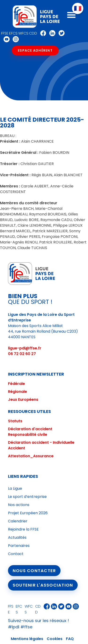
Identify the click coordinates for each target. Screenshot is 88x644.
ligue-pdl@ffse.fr (25, 348)
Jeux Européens (23, 399)
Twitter (60, 33)
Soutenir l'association (43, 585)
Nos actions (19, 505)
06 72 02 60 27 (22, 354)
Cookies (55, 639)
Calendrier (18, 521)
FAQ (70, 639)
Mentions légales (27, 639)
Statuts (15, 421)
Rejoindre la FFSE (23, 529)
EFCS (13, 33)
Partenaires (19, 546)
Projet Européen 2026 (28, 513)
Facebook (42, 33)
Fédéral (15, 384)
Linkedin (51, 33)
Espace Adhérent (35, 50)
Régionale (17, 392)
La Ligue (15, 488)
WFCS (23, 33)
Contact (16, 554)
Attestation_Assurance (31, 456)
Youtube (5, 39)
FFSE (5, 33)
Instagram (15, 39)
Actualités (17, 537)
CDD (33, 33)
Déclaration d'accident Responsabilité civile (30, 432)
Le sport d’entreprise (27, 497)
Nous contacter (34, 571)
